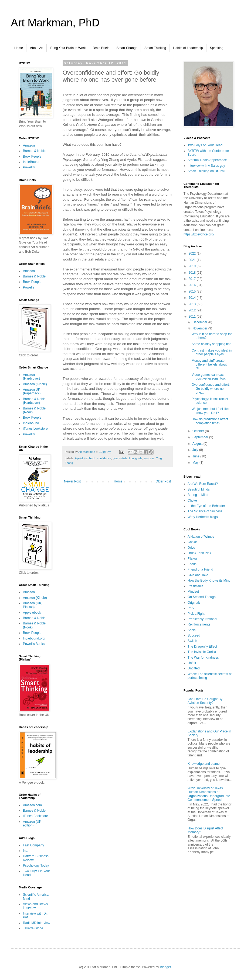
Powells (28, 287)
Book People (32, 157)
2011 (193, 317)
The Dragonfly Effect (202, 647)
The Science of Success (205, 511)
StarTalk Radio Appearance (207, 160)
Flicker (192, 559)
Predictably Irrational (202, 619)
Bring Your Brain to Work (68, 48)
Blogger (165, 967)
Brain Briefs (101, 48)
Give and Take (198, 575)
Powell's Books (34, 644)
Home (19, 48)
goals (139, 458)
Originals (194, 603)
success (149, 458)
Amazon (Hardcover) (31, 377)
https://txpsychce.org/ (199, 234)
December (200, 322)
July (196, 450)
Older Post (163, 481)
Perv (191, 608)
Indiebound (31, 423)
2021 (193, 260)
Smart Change (127, 48)
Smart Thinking (155, 48)
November (200, 328)
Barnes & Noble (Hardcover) (34, 401)
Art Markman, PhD (55, 23)
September (201, 437)
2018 (193, 273)
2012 (193, 310)
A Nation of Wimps (201, 537)
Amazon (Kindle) (35, 384)
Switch (192, 641)
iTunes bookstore (35, 429)
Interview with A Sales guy (206, 166)
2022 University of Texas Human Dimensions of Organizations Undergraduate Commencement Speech (209, 794)
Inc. (26, 851)
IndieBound (31, 162)
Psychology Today (36, 866)
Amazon (29, 145)
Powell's (29, 167)
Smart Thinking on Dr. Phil (206, 171)
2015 (193, 291)
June (196, 456)
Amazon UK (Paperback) (32, 391)
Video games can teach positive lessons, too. (209, 377)
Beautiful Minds (199, 489)
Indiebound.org (34, 638)
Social (192, 630)
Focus (192, 564)
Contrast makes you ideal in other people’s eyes (212, 352)
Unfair (192, 663)
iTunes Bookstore (35, 816)
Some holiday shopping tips (211, 344)
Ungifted (194, 668)
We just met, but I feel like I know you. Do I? (211, 411)
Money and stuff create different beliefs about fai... (209, 365)
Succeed (194, 635)
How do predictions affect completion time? (210, 421)
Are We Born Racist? (203, 484)
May (196, 463)
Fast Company (33, 845)
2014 (193, 298)
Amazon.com (32, 805)
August (198, 444)
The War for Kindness (203, 658)
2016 (193, 285)
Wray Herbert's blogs (203, 517)
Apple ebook (32, 613)
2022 (193, 253)
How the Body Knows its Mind (209, 581)
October (199, 431)
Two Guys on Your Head (205, 145)
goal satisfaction (123, 458)
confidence (104, 458)
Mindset (193, 592)
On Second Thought (202, 597)
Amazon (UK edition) (32, 823)
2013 (193, 304)
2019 (193, 266)
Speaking (217, 48)
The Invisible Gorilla (202, 652)
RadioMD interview (37, 923)
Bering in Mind (198, 495)
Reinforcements (199, 624)
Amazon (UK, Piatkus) (33, 605)
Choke (192, 501)
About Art (37, 48)
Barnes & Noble (34, 151)
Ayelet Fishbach (85, 458)
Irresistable (196, 586)
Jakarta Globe (33, 928)
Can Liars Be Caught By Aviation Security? (205, 701)
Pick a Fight (196, 614)
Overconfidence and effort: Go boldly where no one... (211, 389)
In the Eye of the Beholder (206, 506)
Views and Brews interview (35, 906)
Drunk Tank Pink (199, 553)
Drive (191, 548)
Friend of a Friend (200, 569)
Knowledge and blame (204, 764)
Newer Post (72, 481)
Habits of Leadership (188, 48)
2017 (193, 279)
